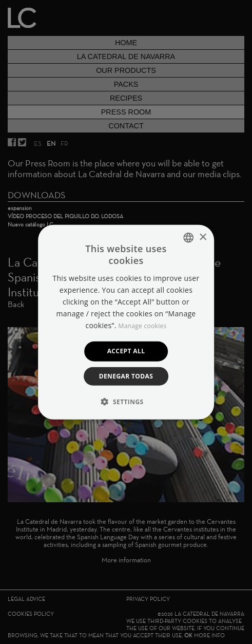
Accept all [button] (126, 351)
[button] (126, 401)
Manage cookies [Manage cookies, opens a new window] (143, 326)
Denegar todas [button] (126, 376)
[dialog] (126, 322)
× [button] (202, 237)
